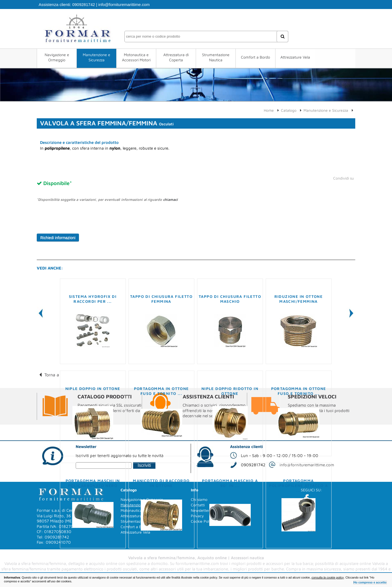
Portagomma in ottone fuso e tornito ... (161, 391)
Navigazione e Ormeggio (57, 57)
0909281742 (83, 4)
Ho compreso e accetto (370, 582)
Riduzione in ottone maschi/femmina (299, 299)
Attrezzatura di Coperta (176, 57)
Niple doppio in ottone (93, 388)
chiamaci (170, 199)
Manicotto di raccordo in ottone (161, 483)
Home (269, 110)
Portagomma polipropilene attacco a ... (298, 485)
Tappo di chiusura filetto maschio (230, 299)
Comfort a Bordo (255, 57)
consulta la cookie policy (328, 577)
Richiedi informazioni (58, 238)
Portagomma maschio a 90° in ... (230, 483)
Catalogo (289, 110)
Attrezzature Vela (295, 57)
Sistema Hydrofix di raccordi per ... (93, 299)
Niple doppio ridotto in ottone (230, 391)
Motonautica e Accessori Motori (136, 57)
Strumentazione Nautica (216, 57)
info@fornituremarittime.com (124, 4)
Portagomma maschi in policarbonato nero (93, 483)
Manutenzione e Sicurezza (97, 57)
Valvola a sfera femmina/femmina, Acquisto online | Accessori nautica (196, 558)
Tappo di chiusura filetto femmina (161, 299)
